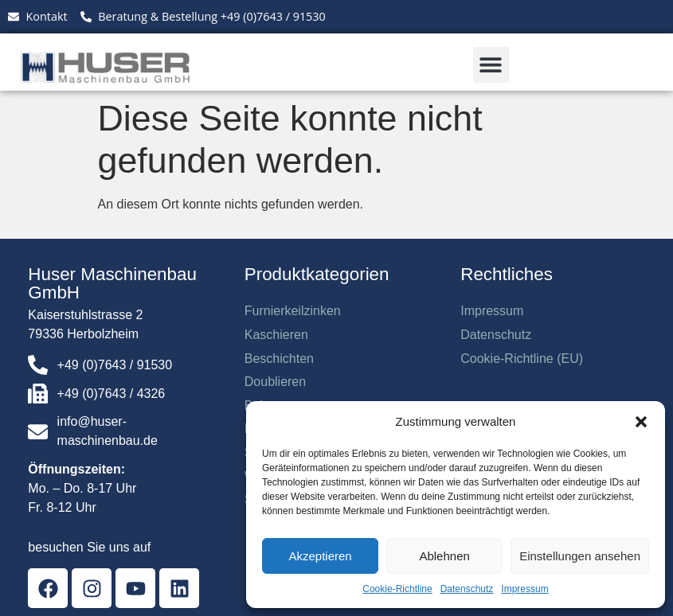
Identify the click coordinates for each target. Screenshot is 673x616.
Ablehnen (444, 556)
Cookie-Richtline (397, 589)
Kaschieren (276, 335)
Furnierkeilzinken (293, 311)
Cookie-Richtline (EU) (522, 359)
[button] (641, 422)
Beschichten (279, 359)
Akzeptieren (320, 556)
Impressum (524, 589)
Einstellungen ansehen (580, 556)
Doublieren (275, 382)
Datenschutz (467, 589)
